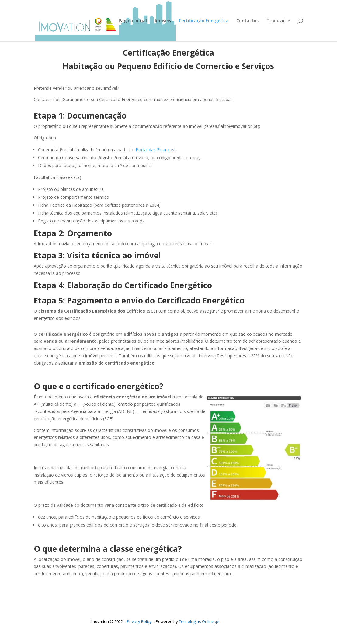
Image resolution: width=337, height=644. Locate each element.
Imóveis (163, 21)
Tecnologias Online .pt (199, 621)
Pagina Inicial (133, 21)
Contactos (247, 21)
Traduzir (276, 21)
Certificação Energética (204, 21)
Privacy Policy (139, 621)
